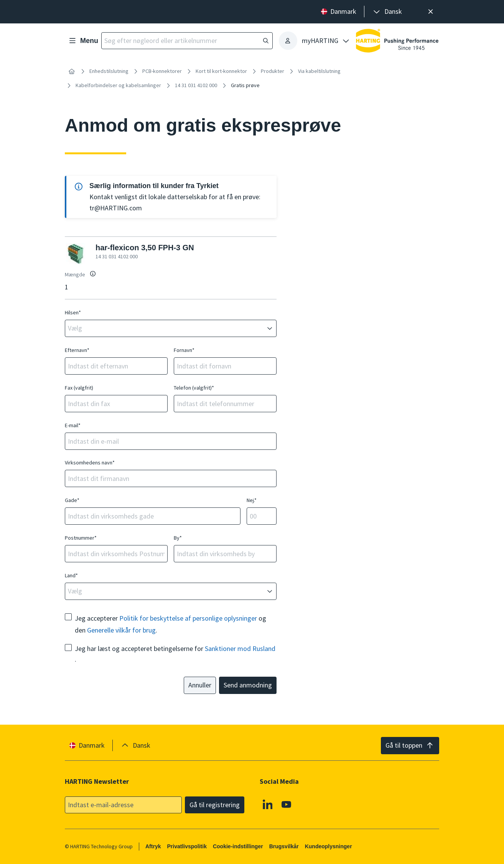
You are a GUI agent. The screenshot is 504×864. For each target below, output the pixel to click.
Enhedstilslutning (109, 71)
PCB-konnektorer (162, 71)
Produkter (273, 71)
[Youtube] (287, 804)
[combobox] (165, 328)
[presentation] (387, 12)
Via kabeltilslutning (319, 71)
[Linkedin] (268, 804)
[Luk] (431, 12)
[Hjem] (72, 71)
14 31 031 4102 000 (196, 85)
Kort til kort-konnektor (221, 71)
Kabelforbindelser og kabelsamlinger (118, 85)
